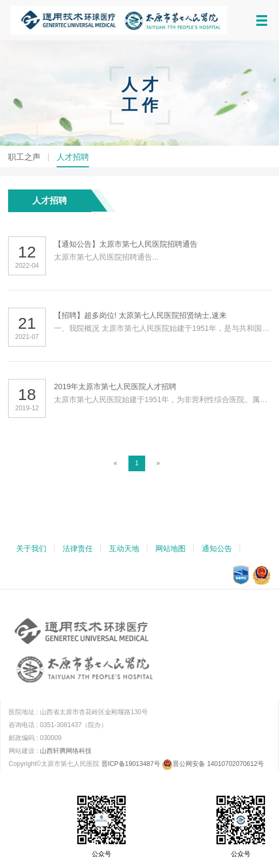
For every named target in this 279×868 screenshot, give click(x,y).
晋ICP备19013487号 (131, 764)
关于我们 (31, 548)
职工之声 (24, 157)
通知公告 (217, 548)
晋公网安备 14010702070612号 (213, 764)
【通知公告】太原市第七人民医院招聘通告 (126, 244)
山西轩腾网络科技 (66, 751)
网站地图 (171, 548)
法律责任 (78, 548)
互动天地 (124, 548)
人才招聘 (73, 157)
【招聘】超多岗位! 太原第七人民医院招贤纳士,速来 (140, 315)
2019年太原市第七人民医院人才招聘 (115, 386)
